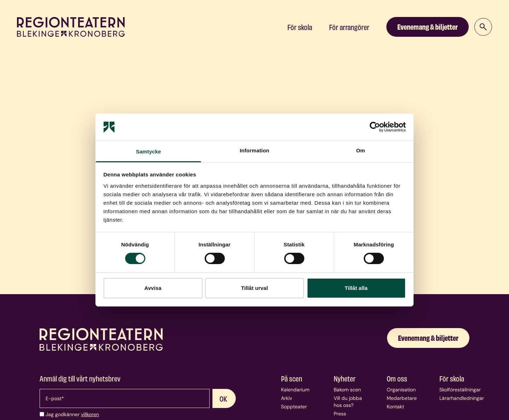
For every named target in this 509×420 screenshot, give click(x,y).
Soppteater (294, 407)
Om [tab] (360, 150)
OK (223, 398)
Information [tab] (255, 150)
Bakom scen (347, 390)
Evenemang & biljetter (428, 26)
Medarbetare (402, 398)
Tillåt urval (255, 288)
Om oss (397, 378)
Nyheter (345, 378)
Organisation (401, 390)
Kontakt (395, 407)
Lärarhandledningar (462, 398)
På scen (292, 378)
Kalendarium (295, 390)
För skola (300, 27)
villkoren (90, 414)
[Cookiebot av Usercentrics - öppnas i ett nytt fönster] (375, 127)
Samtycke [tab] (149, 151)
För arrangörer (349, 27)
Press (340, 414)
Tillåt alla (356, 288)
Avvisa (153, 288)
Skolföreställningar (460, 390)
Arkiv (286, 398)
